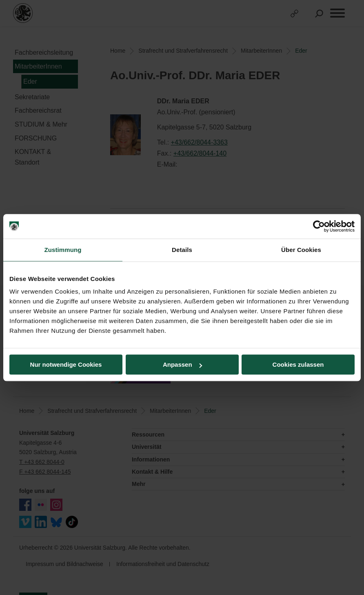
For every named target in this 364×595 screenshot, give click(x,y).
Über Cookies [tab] (301, 250)
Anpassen (182, 364)
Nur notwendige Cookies (66, 364)
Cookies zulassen (298, 364)
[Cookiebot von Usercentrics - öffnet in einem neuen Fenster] (319, 226)
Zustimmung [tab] (63, 250)
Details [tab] (182, 250)
